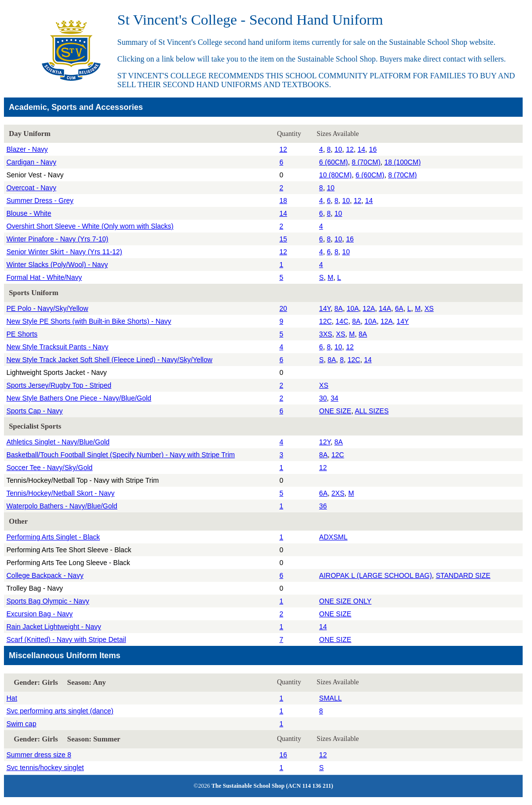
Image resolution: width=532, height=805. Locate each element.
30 (323, 398)
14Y (325, 308)
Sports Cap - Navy (34, 411)
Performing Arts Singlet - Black (53, 537)
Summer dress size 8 (39, 755)
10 (338, 149)
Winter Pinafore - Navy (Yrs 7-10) (57, 239)
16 (373, 149)
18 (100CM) (402, 162)
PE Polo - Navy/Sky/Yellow (47, 308)
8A (339, 308)
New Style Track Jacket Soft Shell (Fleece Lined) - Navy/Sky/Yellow (109, 360)
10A (353, 308)
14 (362, 149)
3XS (326, 334)
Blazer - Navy (27, 149)
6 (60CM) (333, 162)
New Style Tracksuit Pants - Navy (57, 347)
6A (399, 308)
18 (283, 201)
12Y (325, 442)
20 (283, 308)
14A (385, 308)
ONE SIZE (335, 411)
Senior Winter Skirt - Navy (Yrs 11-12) (64, 252)
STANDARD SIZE (463, 575)
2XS (338, 493)
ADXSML (333, 537)
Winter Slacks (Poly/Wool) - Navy (57, 265)
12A (369, 308)
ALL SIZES (372, 411)
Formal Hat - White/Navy (44, 277)
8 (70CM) (366, 162)
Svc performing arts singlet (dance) (60, 711)
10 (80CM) (335, 175)
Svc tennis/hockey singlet (45, 768)
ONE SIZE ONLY (345, 601)
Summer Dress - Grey (40, 201)
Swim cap (21, 724)
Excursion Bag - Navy (40, 614)
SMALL (331, 698)
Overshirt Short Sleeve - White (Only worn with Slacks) (90, 226)
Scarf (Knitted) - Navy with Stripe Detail (66, 639)
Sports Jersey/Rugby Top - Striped (59, 385)
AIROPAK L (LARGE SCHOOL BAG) (376, 575)
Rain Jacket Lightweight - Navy (54, 627)
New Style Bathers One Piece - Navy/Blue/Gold (79, 398)
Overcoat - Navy (31, 188)
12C (326, 321)
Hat (12, 698)
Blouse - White (29, 213)
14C (342, 321)
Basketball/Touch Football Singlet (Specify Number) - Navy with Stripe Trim (121, 455)
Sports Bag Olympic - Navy (48, 601)
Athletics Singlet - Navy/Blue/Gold (58, 442)
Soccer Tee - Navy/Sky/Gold (50, 468)
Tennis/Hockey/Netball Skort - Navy (60, 493)
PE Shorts (22, 334)
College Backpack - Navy (45, 575)
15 (283, 239)
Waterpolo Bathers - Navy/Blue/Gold (62, 506)
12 (283, 149)
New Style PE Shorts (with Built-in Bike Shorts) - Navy (89, 321)
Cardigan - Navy (31, 162)
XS (429, 308)
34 (334, 398)
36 (323, 506)
